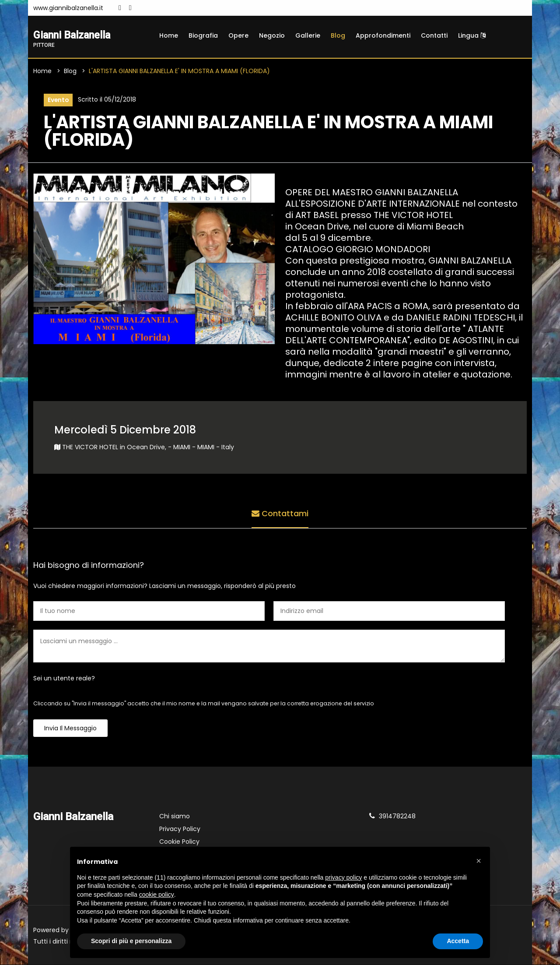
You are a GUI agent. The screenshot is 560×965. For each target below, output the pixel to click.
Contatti (434, 35)
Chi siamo (175, 817)
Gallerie (308, 35)
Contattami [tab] (280, 514)
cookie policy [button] (157, 895)
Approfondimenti (383, 35)
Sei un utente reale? (64, 679)
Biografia (203, 35)
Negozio (272, 35)
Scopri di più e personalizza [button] (131, 941)
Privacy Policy (180, 829)
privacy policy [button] (343, 877)
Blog (338, 35)
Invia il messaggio (70, 729)
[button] (479, 861)
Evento (58, 100)
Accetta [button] (458, 941)
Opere (238, 35)
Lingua (472, 35)
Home (169, 35)
